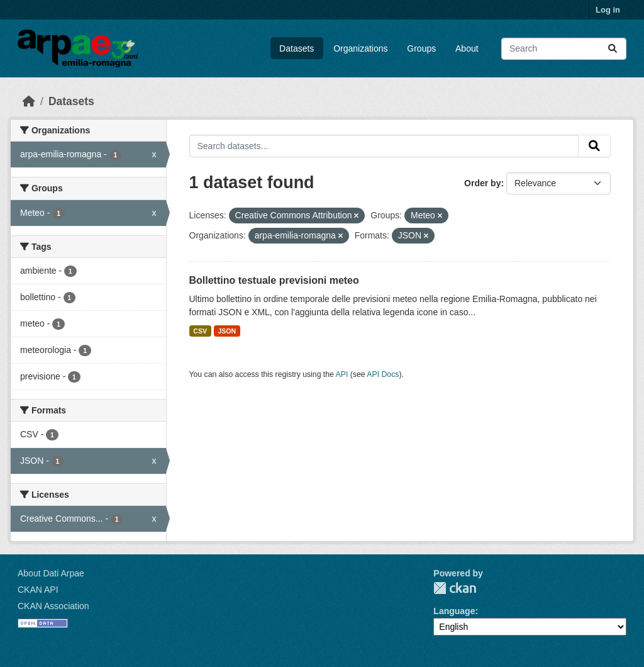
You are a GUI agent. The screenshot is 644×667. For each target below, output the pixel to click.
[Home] (29, 101)
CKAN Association (53, 606)
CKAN (455, 588)
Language (454, 611)
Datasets (297, 48)
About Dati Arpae (51, 573)
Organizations (360, 48)
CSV (200, 331)
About (467, 48)
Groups (421, 48)
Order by (482, 183)
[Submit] (613, 49)
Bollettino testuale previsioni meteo (274, 280)
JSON (227, 331)
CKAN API (38, 590)
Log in (608, 10)
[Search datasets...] (564, 49)
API (342, 374)
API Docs (383, 374)
